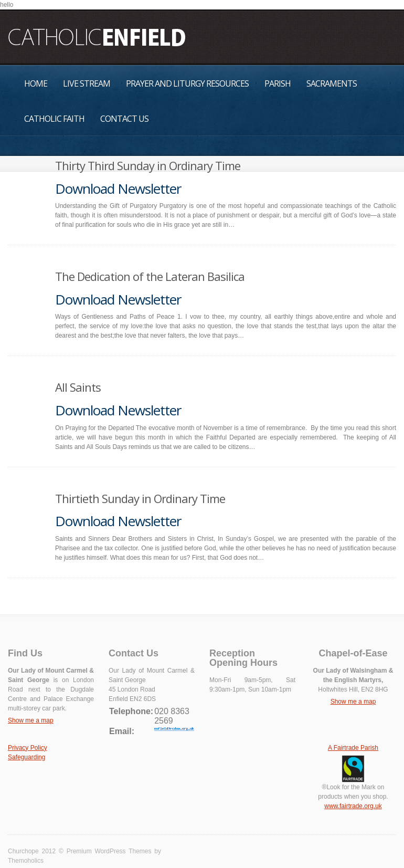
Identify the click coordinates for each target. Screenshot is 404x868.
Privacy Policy (28, 748)
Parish (278, 83)
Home (36, 83)
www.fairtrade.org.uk (353, 806)
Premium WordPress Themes (109, 851)
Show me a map (31, 720)
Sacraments (332, 83)
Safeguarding (26, 757)
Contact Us (124, 119)
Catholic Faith (54, 119)
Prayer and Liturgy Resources (187, 83)
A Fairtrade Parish (353, 748)
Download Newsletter (118, 189)
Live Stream (87, 83)
